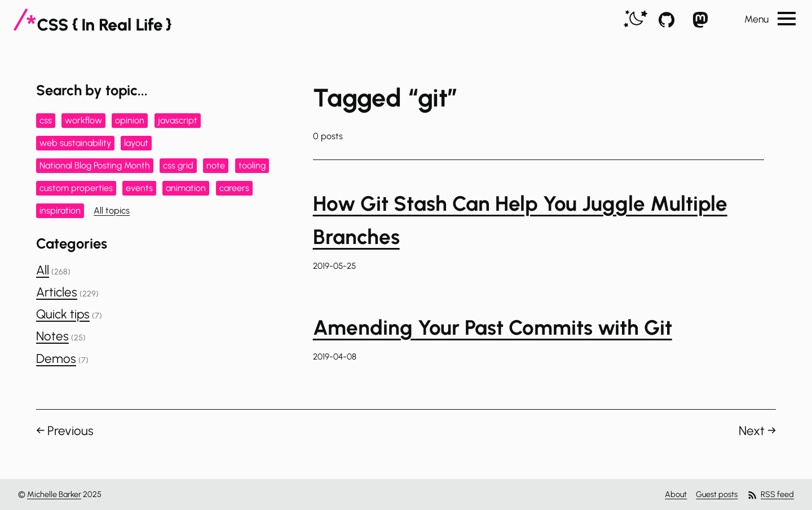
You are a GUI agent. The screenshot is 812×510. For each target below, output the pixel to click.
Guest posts (717, 494)
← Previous (65, 431)
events (139, 188)
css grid (178, 165)
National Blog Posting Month (95, 165)
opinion (130, 120)
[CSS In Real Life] (92, 20)
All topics (112, 210)
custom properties (76, 188)
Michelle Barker (54, 494)
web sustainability (75, 143)
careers (234, 188)
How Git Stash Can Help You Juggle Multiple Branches (520, 220)
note (216, 165)
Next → (757, 431)
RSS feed (770, 495)
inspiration (60, 210)
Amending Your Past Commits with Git (493, 327)
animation (186, 188)
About (676, 494)
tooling (252, 165)
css (46, 120)
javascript (178, 120)
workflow (83, 120)
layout (136, 143)
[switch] (636, 19)
